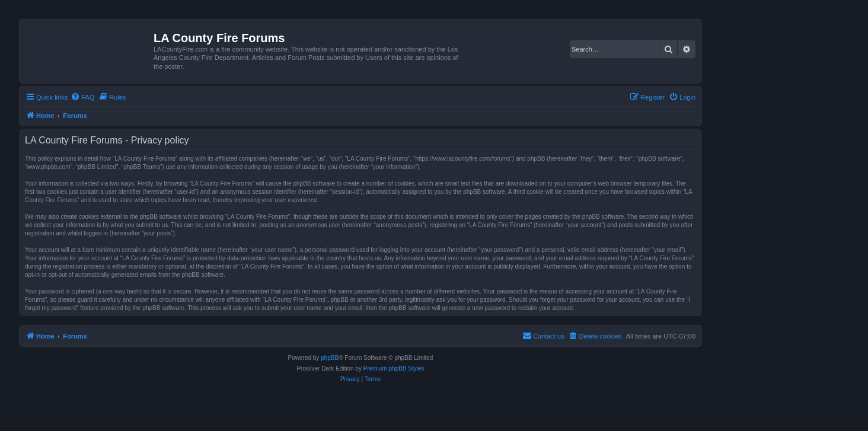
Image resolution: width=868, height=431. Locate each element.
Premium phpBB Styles (394, 368)
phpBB (330, 358)
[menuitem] (82, 97)
